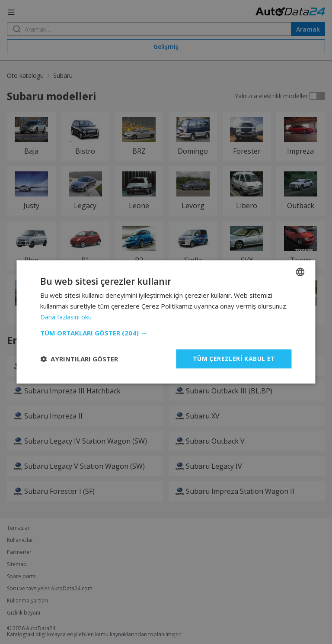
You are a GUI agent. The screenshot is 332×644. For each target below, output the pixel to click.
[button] (166, 333)
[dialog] (166, 322)
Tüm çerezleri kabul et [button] (234, 359)
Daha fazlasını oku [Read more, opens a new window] (66, 317)
